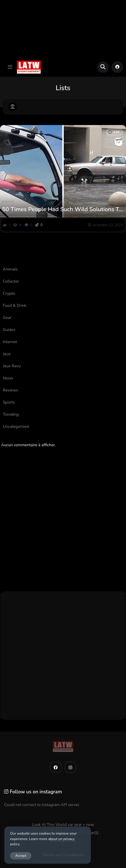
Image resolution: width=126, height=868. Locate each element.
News (8, 378)
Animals (10, 269)
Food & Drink (15, 306)
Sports (9, 402)
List (114, 132)
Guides (9, 330)
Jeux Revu (12, 366)
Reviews (11, 390)
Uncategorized (16, 427)
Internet (8, 201)
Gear (7, 318)
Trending (11, 414)
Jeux (7, 354)
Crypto (9, 293)
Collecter (11, 281)
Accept (21, 855)
